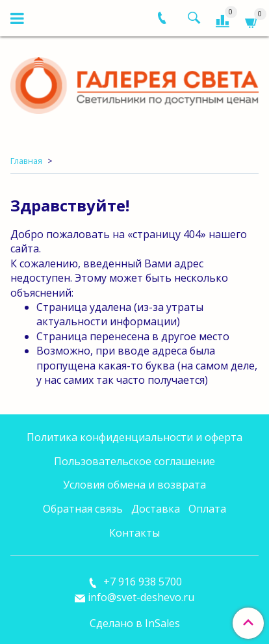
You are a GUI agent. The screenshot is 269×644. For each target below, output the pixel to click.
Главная (26, 161)
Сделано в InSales (135, 623)
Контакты (134, 533)
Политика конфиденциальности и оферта (134, 437)
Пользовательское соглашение (134, 461)
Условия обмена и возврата (134, 485)
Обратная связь (83, 509)
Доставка (156, 509)
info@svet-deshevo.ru (141, 597)
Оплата (207, 509)
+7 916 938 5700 (141, 582)
